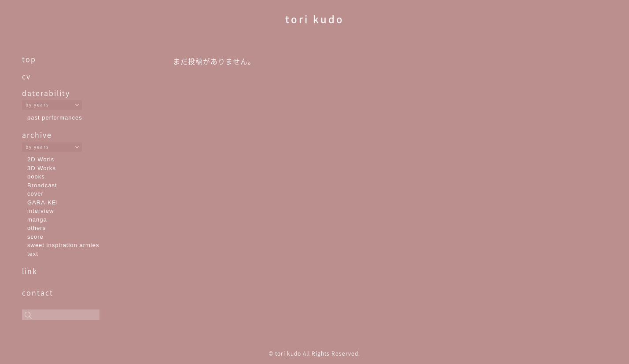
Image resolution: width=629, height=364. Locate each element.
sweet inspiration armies (63, 245)
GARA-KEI (43, 202)
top (29, 59)
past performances (55, 118)
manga (37, 220)
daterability (46, 93)
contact (38, 292)
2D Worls (41, 159)
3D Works (42, 168)
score (35, 237)
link (30, 271)
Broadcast (42, 185)
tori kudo (315, 19)
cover (35, 194)
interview (40, 211)
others (37, 228)
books (36, 177)
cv (26, 76)
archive (37, 135)
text (33, 254)
